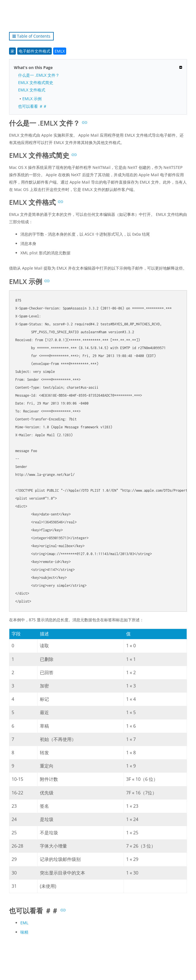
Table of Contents (31, 36)
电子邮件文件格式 (35, 51)
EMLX (60, 51)
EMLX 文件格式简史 (36, 82)
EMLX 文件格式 (32, 90)
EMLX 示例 (32, 99)
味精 (24, 932)
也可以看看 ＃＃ (33, 106)
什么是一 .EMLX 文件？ (39, 75)
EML (24, 923)
